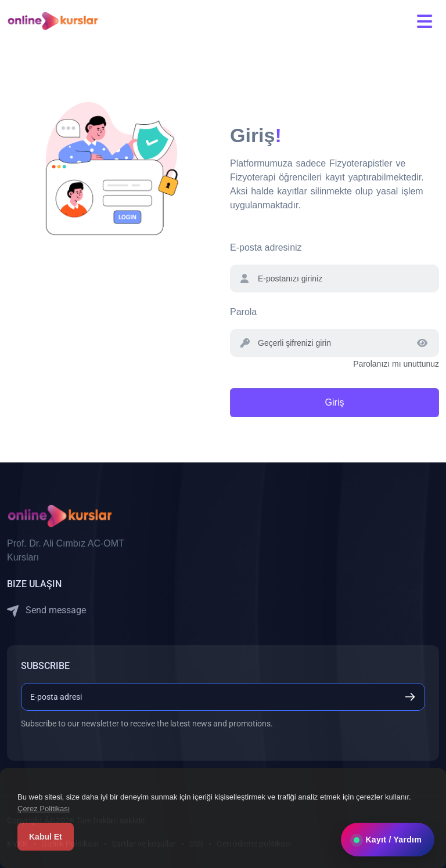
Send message (46, 611)
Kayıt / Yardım (388, 840)
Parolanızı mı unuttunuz (396, 364)
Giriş (335, 402)
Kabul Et (46, 837)
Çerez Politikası (44, 809)
